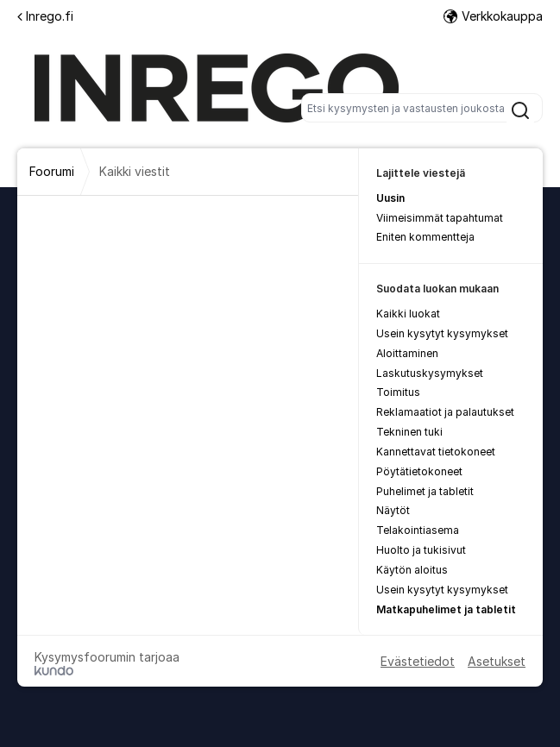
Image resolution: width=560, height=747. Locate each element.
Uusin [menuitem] (390, 198)
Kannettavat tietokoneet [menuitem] (436, 452)
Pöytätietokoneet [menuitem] (419, 471)
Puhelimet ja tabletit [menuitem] (425, 491)
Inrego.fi (45, 16)
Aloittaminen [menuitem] (407, 353)
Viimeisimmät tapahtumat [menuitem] (440, 218)
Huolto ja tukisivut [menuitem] (421, 550)
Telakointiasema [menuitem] (418, 530)
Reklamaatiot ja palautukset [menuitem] (445, 412)
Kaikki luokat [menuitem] (408, 314)
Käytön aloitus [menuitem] (412, 570)
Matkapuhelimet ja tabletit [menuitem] (446, 609)
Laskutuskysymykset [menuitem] (430, 373)
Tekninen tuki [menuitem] (409, 432)
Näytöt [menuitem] (393, 510)
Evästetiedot (418, 661)
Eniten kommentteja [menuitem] (425, 237)
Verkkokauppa (493, 16)
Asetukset (497, 661)
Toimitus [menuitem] (398, 392)
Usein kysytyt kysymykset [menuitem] (442, 333)
